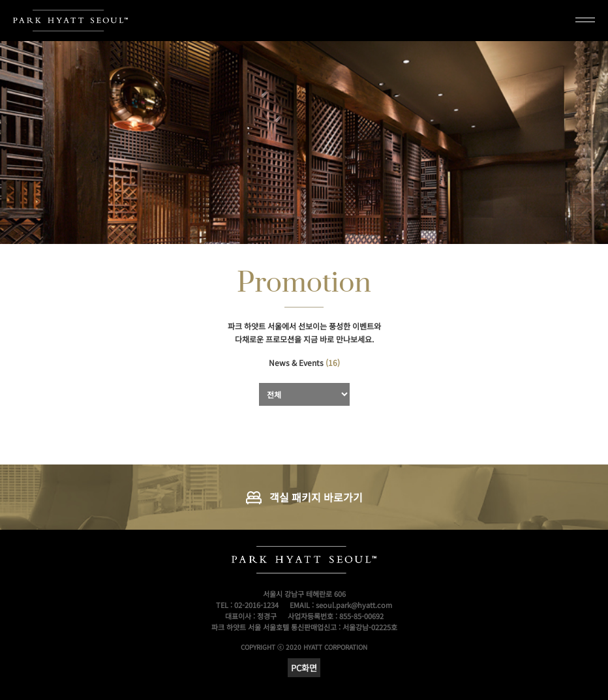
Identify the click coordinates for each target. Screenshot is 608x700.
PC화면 (304, 668)
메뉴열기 (585, 19)
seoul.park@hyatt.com (354, 605)
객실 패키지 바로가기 (316, 497)
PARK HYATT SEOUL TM (70, 21)
